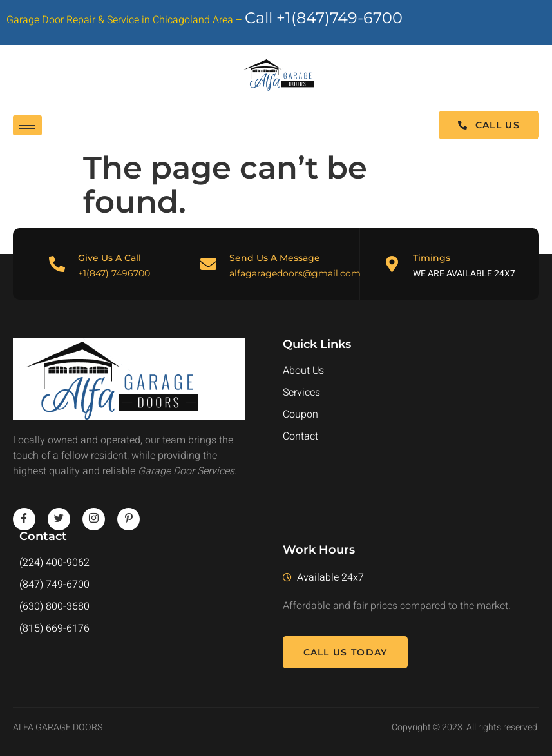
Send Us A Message (275, 258)
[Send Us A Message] (208, 264)
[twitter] (59, 519)
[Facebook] (24, 519)
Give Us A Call (109, 258)
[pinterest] (128, 519)
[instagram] (94, 519)
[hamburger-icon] (27, 125)
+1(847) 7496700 (114, 273)
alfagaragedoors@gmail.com (295, 273)
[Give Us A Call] (57, 264)
